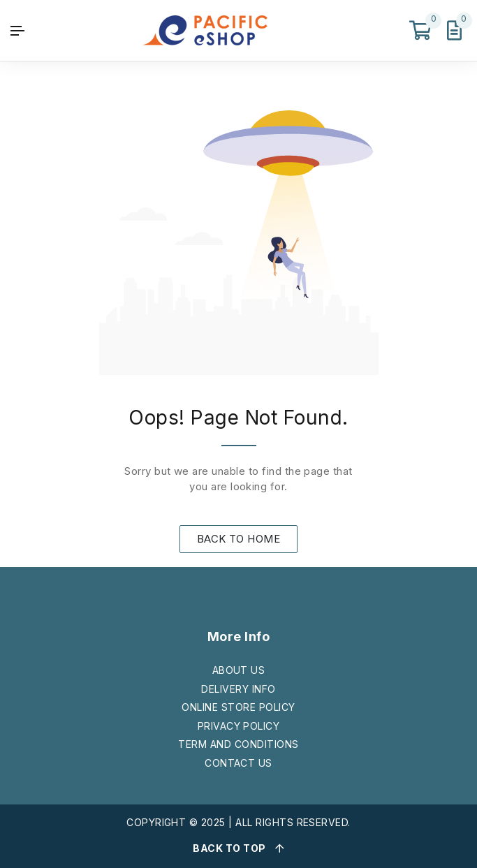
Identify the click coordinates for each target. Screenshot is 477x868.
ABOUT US (239, 670)
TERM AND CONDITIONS (238, 744)
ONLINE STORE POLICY (238, 707)
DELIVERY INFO (238, 689)
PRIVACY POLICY (239, 726)
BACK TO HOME (239, 539)
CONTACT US (239, 763)
